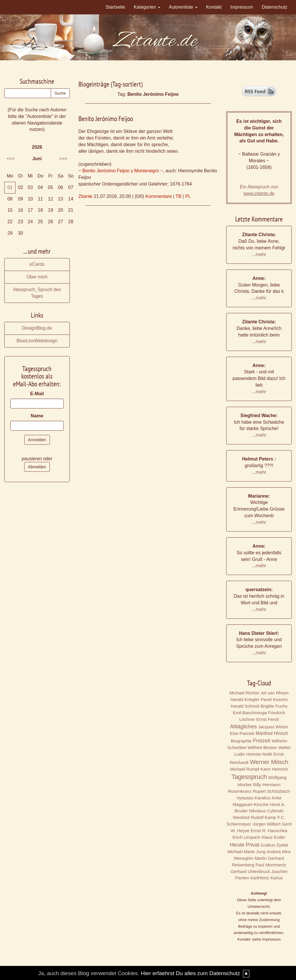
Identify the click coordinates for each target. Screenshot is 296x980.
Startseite (115, 7)
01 (10, 187)
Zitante (85, 196)
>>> (63, 159)
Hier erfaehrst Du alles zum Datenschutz (190, 973)
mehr (261, 254)
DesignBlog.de (37, 328)
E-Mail (37, 394)
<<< (11, 159)
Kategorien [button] (147, 7)
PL (188, 196)
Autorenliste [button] (183, 7)
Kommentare (159, 196)
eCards (37, 264)
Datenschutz (275, 7)
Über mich (37, 277)
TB (178, 196)
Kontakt (214, 7)
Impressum (242, 7)
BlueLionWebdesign (37, 341)
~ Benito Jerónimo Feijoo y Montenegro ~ (121, 171)
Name (37, 416)
